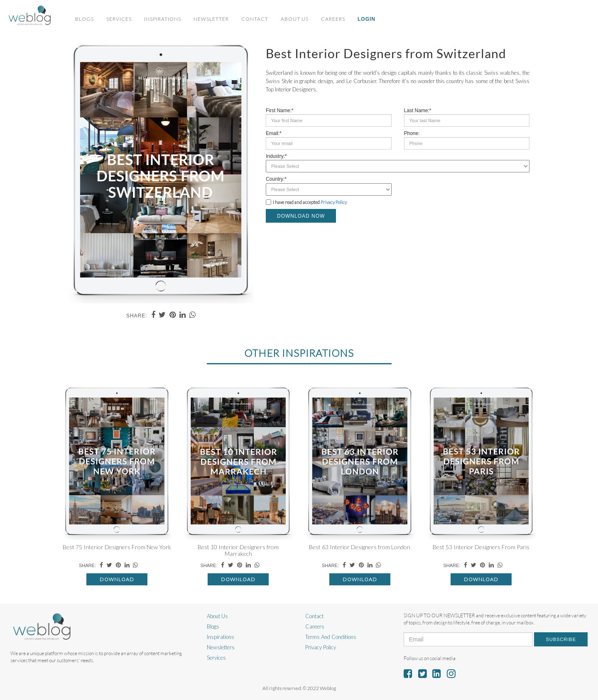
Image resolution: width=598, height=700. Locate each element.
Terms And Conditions (331, 637)
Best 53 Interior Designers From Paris (481, 547)
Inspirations (163, 19)
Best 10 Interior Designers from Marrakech (238, 550)
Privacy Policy (334, 202)
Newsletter (211, 19)
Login (366, 19)
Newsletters (221, 647)
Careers (333, 19)
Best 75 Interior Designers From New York (117, 547)
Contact (255, 19)
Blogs (85, 19)
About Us (295, 19)
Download (117, 579)
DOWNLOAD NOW (301, 216)
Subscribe (561, 639)
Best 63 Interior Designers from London (360, 547)
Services (119, 19)
